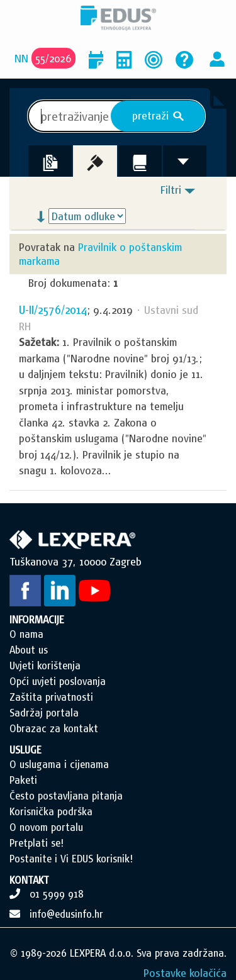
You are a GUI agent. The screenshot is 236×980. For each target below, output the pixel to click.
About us (29, 650)
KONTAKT (29, 880)
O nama (26, 634)
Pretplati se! (37, 843)
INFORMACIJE (37, 620)
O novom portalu (46, 827)
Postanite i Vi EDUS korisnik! (71, 859)
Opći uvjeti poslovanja (58, 681)
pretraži (158, 116)
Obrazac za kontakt (54, 728)
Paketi (23, 780)
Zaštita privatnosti (51, 697)
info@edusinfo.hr (66, 914)
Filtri (171, 190)
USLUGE (25, 750)
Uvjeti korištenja (45, 665)
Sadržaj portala (44, 713)
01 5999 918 (57, 894)
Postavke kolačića (185, 973)
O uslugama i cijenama (59, 764)
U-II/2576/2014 (53, 310)
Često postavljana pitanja (66, 796)
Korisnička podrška (51, 811)
